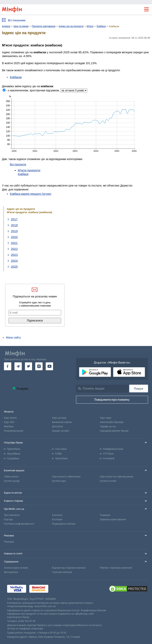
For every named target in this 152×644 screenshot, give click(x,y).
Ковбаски (16, 77)
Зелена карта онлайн (16, 568)
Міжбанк (9, 427)
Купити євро (59, 481)
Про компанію (12, 515)
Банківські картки (62, 422)
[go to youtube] (49, 366)
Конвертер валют (14, 431)
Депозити (57, 427)
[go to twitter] (29, 366)
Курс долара (59, 418)
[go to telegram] (18, 366)
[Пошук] (139, 389)
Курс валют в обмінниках (66, 477)
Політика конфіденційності (19, 524)
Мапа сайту (13, 337)
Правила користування (113, 519)
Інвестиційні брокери (112, 422)
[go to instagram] (39, 366)
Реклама (9, 542)
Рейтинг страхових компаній (116, 568)
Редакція (105, 515)
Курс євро (106, 418)
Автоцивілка (11, 572)
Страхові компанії (62, 572)
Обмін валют (11, 477)
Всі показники (17, 20)
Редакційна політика (64, 524)
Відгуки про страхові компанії (69, 568)
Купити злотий (108, 481)
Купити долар (12, 481)
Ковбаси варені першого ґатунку (31, 194)
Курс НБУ (9, 422)
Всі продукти (18, 164)
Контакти (57, 515)
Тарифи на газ (108, 427)
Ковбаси (23, 174)
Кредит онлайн (61, 431)
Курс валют (10, 418)
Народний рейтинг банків (114, 431)
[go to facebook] (8, 366)
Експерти (57, 519)
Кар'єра (8, 519)
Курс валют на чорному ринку (117, 477)
